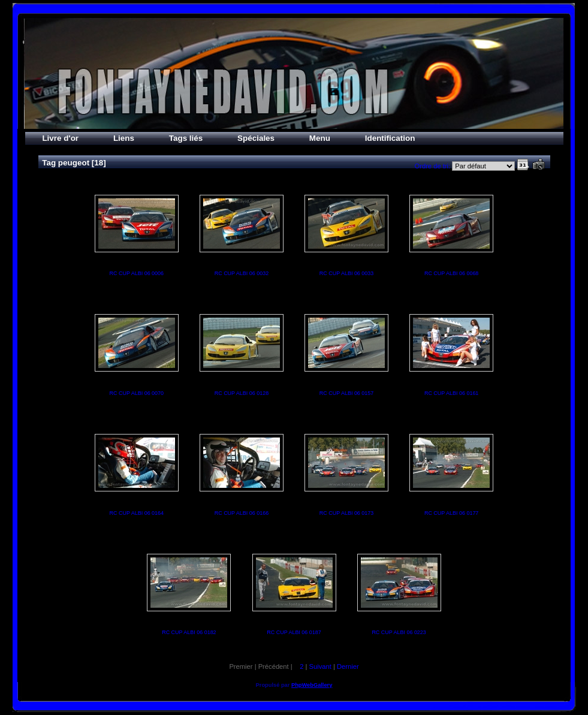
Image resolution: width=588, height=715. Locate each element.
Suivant (320, 666)
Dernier (348, 666)
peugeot (74, 163)
